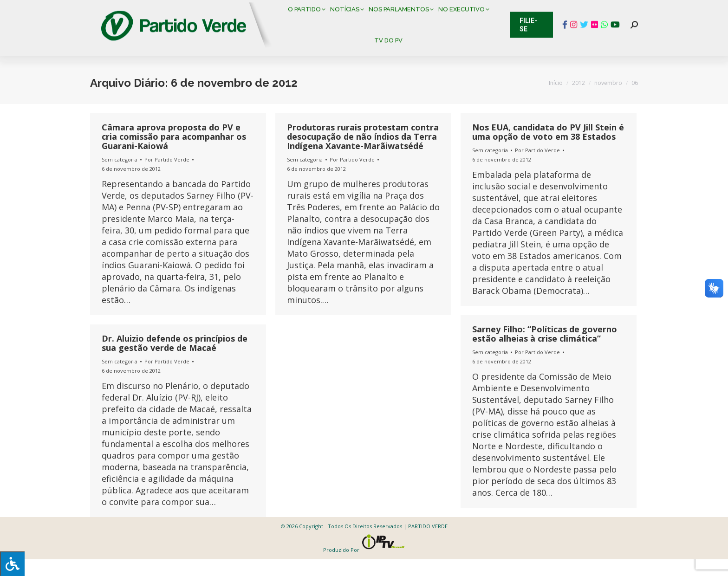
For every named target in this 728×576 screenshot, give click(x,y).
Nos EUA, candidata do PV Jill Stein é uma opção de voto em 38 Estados (548, 149)
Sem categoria (120, 176)
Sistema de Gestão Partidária (214, 9)
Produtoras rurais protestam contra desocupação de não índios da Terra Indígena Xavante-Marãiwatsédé (363, 153)
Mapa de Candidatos (318, 9)
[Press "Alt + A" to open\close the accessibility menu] (12, 564)
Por (167, 176)
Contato (83, 9)
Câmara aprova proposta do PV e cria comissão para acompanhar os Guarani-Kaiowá (174, 153)
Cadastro (129, 9)
